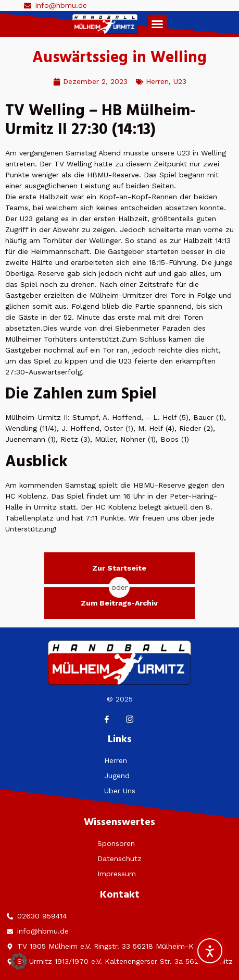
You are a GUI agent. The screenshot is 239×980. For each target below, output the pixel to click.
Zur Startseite (119, 568)
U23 (180, 81)
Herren (157, 81)
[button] (157, 24)
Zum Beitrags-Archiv (119, 603)
